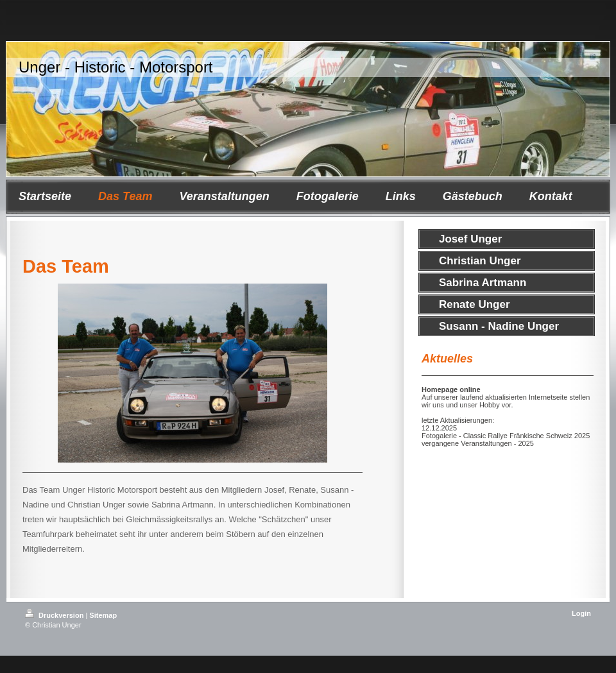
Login (581, 613)
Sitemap (103, 615)
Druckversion (55, 615)
